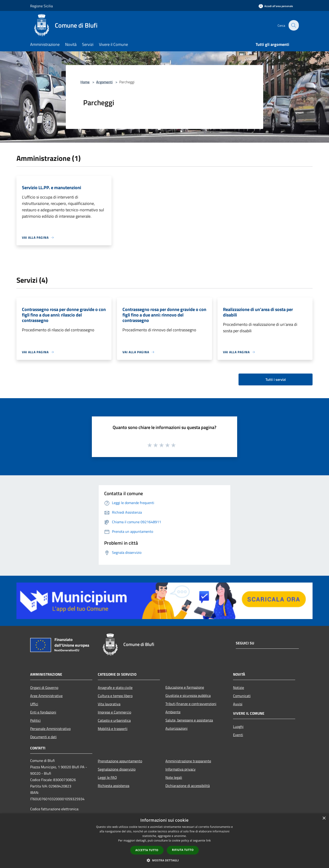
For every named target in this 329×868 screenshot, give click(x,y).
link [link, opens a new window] (208, 841)
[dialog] (164, 841)
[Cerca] (293, 25)
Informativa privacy (180, 769)
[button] (164, 860)
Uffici (34, 704)
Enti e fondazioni (43, 712)
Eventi (238, 735)
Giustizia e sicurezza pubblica (188, 695)
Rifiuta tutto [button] (183, 850)
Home (85, 82)
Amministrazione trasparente (188, 761)
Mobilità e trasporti (113, 729)
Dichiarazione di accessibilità (188, 786)
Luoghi (238, 727)
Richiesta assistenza (114, 786)
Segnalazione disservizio (117, 769)
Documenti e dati (43, 737)
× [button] (324, 818)
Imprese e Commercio (114, 712)
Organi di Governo (44, 688)
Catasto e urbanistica (114, 720)
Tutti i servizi (276, 379)
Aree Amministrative (46, 696)
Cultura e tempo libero (115, 696)
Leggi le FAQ (107, 777)
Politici (35, 720)
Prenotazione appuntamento (120, 761)
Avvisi (238, 704)
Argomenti (104, 82)
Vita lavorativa (109, 704)
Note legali (174, 777)
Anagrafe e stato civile (115, 688)
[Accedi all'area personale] (276, 6)
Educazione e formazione (185, 687)
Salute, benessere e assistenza (189, 720)
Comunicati (242, 696)
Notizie (239, 688)
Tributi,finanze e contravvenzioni (191, 704)
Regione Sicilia (41, 6)
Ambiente (173, 712)
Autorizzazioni (176, 728)
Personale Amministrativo (50, 729)
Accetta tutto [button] (147, 850)
